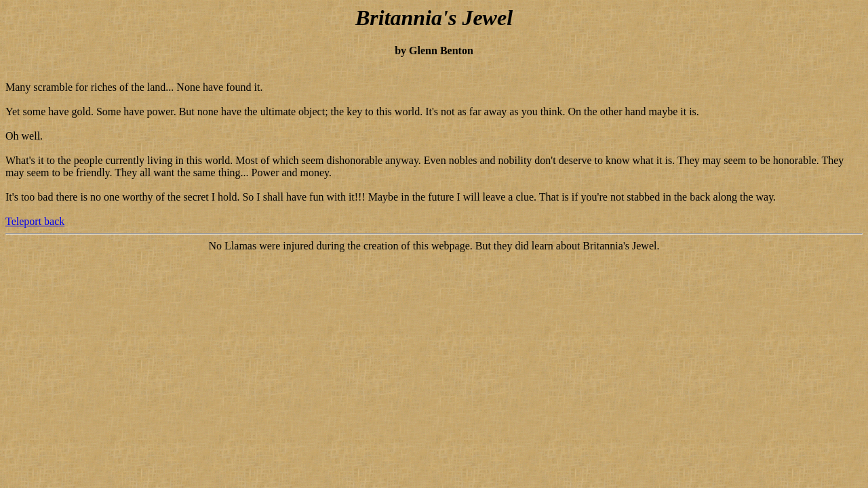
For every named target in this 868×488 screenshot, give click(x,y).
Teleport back (35, 221)
